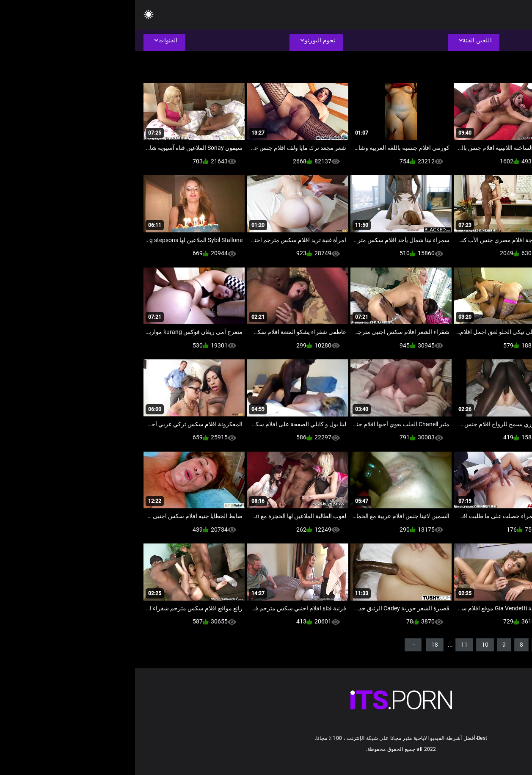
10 (350, 645)
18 (300, 645)
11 (329, 645)
